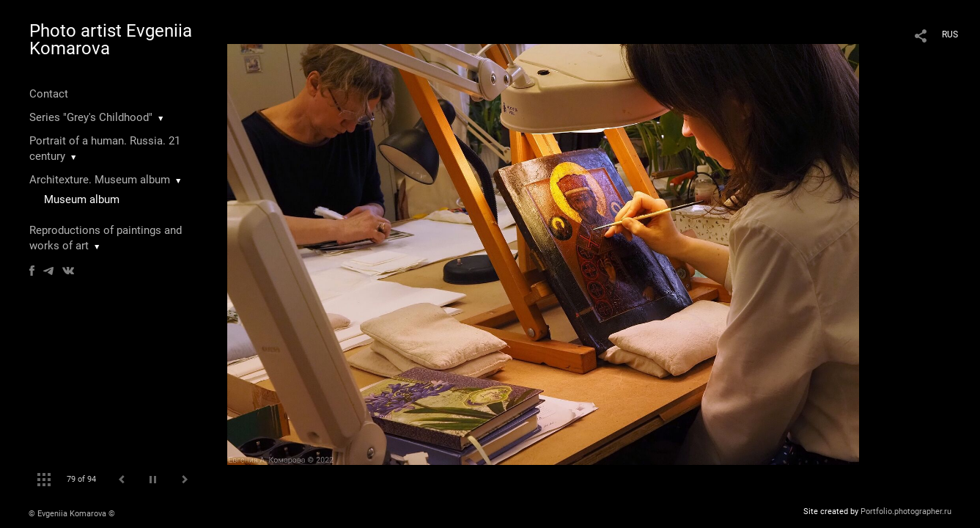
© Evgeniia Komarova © (72, 514)
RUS (950, 34)
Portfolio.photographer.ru (906, 511)
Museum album (82, 199)
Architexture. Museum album (100, 180)
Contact (49, 94)
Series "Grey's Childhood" (91, 117)
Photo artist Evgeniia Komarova (111, 40)
